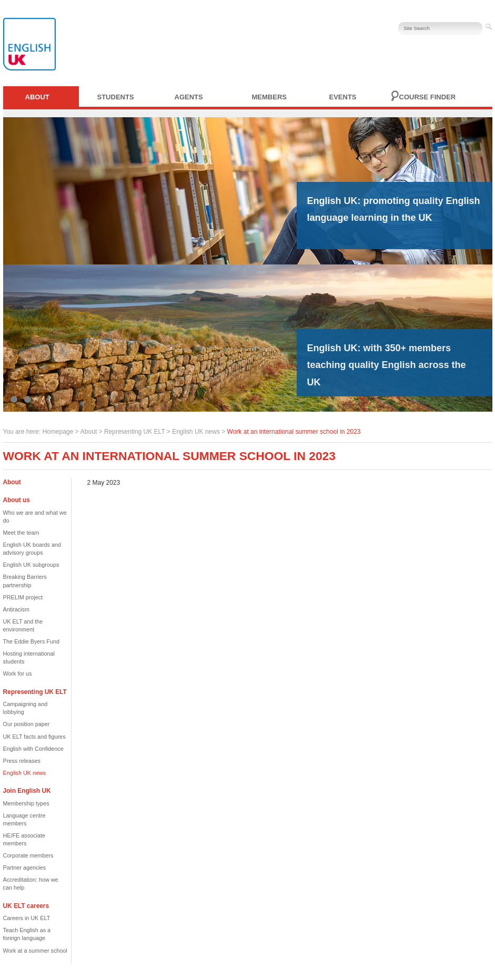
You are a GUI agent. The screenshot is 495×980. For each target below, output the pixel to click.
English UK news (196, 432)
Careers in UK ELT (27, 918)
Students (116, 97)
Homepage (58, 432)
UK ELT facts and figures (34, 737)
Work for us (18, 673)
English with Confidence (33, 749)
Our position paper (27, 724)
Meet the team (21, 533)
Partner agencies (25, 867)
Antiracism (16, 609)
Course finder (428, 97)
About (37, 97)
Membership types (26, 803)
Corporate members (28, 855)
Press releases (22, 761)
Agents (189, 97)
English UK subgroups (31, 565)
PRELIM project (23, 597)
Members (269, 97)
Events (343, 97)
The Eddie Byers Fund (31, 641)
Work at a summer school (35, 951)
